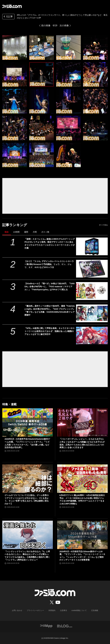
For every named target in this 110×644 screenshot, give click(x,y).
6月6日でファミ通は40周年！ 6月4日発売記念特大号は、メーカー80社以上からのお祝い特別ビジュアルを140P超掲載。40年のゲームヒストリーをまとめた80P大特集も (82, 499)
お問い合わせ (17, 610)
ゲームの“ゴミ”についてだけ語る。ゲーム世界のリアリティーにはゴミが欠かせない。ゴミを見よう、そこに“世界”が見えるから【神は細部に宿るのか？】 (27, 499)
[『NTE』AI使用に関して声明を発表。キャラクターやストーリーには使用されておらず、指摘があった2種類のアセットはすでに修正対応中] (92, 336)
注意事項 (63, 610)
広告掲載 (95, 610)
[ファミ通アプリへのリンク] (46, 626)
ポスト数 (45, 232)
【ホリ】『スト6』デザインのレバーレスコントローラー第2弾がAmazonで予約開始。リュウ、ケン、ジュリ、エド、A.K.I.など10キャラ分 (49, 264)
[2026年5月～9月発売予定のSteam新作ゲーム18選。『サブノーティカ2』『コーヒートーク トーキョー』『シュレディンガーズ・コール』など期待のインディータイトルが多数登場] (82, 535)
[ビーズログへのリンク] (65, 626)
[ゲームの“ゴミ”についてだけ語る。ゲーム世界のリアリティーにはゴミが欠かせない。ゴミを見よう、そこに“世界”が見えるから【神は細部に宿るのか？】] (28, 479)
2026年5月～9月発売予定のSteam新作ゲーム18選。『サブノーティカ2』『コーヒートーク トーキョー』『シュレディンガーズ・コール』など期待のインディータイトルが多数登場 (82, 556)
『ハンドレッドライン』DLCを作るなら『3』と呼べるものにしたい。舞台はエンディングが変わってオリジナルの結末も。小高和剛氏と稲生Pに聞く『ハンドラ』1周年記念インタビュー (27, 556)
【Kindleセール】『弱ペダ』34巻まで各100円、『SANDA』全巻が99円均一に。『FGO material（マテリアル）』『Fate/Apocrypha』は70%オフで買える (49, 287)
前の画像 (46, 25)
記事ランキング (15, 225)
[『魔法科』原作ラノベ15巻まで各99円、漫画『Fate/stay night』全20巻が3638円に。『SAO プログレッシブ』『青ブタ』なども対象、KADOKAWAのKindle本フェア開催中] (92, 313)
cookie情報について (79, 610)
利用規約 (52, 610)
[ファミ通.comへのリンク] (12, 6)
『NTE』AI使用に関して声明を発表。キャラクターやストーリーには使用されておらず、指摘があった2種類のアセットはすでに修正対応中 (50, 331)
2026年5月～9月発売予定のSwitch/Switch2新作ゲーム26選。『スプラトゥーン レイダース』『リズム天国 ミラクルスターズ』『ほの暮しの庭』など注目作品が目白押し (27, 443)
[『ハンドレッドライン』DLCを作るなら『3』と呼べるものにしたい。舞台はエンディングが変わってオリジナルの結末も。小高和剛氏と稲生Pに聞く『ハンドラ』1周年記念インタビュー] (28, 535)
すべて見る (103, 225)
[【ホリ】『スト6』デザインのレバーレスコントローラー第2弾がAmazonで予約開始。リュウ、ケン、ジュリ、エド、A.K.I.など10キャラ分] (92, 269)
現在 (7, 232)
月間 (35, 232)
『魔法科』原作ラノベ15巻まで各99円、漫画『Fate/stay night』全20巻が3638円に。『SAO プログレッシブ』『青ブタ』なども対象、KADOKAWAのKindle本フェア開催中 (50, 310)
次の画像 (64, 25)
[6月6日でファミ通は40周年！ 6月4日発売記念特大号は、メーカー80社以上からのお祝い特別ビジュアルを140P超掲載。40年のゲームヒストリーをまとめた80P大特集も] (82, 479)
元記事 (8, 17)
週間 (26, 232)
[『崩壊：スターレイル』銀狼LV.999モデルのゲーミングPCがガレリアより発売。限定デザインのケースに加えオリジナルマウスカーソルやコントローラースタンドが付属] (92, 246)
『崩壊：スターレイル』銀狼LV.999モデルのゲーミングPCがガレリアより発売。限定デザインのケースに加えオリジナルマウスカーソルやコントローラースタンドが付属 (50, 243)
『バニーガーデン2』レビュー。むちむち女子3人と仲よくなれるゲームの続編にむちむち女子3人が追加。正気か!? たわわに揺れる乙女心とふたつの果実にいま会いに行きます (82, 443)
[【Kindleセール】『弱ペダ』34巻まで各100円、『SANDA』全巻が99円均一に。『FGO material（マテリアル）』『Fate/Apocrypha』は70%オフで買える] (92, 291)
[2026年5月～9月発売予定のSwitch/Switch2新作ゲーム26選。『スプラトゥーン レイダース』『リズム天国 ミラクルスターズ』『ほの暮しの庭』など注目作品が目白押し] (28, 423)
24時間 (16, 232)
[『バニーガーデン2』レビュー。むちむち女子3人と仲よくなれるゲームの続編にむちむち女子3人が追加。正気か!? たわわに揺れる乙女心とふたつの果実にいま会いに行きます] (82, 423)
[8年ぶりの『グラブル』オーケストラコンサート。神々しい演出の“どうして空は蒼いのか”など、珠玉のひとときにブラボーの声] (15, 48)
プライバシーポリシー (35, 610)
